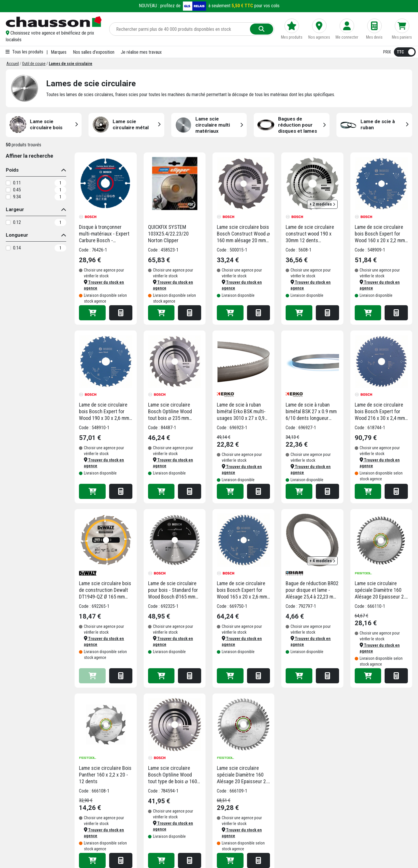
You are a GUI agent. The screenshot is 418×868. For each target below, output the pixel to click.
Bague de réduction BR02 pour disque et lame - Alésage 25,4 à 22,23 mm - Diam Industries (312, 590)
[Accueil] (13, 64)
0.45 (17, 190)
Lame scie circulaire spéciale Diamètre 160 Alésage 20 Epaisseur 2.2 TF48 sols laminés (243, 775)
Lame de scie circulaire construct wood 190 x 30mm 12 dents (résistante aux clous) (310, 234)
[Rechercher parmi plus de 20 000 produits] (180, 29)
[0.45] (8, 190)
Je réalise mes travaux (141, 52)
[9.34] (8, 197)
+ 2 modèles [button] (322, 204)
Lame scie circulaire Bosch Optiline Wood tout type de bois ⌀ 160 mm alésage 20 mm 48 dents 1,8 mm (173, 775)
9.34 (17, 197)
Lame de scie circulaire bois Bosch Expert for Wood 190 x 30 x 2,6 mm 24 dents (104, 411)
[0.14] (8, 248)
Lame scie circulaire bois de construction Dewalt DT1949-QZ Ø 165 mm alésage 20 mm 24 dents (105, 590)
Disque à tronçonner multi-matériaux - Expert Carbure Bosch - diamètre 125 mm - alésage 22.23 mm (104, 234)
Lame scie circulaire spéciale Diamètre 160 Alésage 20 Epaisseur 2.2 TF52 (381, 590)
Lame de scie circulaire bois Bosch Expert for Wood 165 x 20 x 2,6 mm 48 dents (242, 590)
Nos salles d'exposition (94, 52)
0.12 (17, 222)
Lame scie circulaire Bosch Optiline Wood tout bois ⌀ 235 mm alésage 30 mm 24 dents (174, 411)
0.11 (17, 183)
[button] (54, 36)
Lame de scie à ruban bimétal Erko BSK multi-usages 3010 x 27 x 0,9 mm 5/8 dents (241, 411)
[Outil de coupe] (34, 64)
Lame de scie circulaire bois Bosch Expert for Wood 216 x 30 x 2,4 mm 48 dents (380, 411)
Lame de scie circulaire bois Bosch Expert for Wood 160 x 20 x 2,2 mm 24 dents (380, 234)
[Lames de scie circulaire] (71, 64)
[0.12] (8, 222)
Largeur (15, 209)
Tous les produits (24, 52)
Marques (59, 52)
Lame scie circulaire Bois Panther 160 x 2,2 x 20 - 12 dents (105, 775)
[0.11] (8, 183)
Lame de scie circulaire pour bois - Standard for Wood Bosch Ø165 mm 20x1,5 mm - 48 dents (173, 590)
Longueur (17, 235)
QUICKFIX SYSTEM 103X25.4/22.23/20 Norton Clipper (168, 234)
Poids (12, 170)
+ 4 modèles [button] (322, 561)
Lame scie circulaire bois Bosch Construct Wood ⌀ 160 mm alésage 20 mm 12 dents (243, 234)
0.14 (17, 248)
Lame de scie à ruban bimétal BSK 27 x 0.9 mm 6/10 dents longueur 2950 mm (311, 411)
